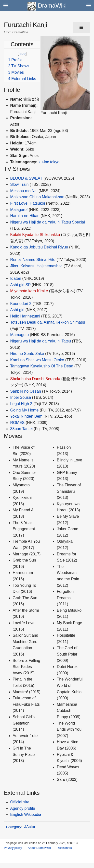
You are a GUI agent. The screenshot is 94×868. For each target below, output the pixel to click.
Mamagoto (20, 335)
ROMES (18, 423)
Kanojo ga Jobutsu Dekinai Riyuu (39, 247)
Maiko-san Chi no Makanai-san (37, 197)
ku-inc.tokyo (49, 162)
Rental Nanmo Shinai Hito (33, 260)
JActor (30, 827)
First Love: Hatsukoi (28, 203)
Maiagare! (19, 210)
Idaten (16, 278)
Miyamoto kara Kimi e (29, 291)
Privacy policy (13, 848)
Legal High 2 (21, 404)
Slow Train (20, 184)
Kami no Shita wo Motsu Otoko (37, 360)
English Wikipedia (26, 815)
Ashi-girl (17, 310)
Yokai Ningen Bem (26, 416)
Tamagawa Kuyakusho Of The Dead (42, 366)
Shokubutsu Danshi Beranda (35, 379)
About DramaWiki (39, 848)
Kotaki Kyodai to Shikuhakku (35, 235)
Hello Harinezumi (25, 316)
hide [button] (22, 53)
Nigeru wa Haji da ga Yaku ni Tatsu (41, 341)
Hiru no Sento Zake (27, 354)
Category (14, 827)
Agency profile (23, 808)
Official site (20, 802)
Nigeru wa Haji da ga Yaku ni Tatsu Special (48, 222)
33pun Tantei (21, 429)
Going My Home (25, 410)
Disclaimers (64, 848)
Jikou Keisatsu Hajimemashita (36, 266)
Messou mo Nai (24, 191)
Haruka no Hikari (25, 216)
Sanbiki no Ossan (26, 391)
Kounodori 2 (21, 304)
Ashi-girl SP (20, 285)
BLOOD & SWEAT (26, 178)
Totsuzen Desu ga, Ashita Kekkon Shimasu (48, 322)
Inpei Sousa (21, 397)
